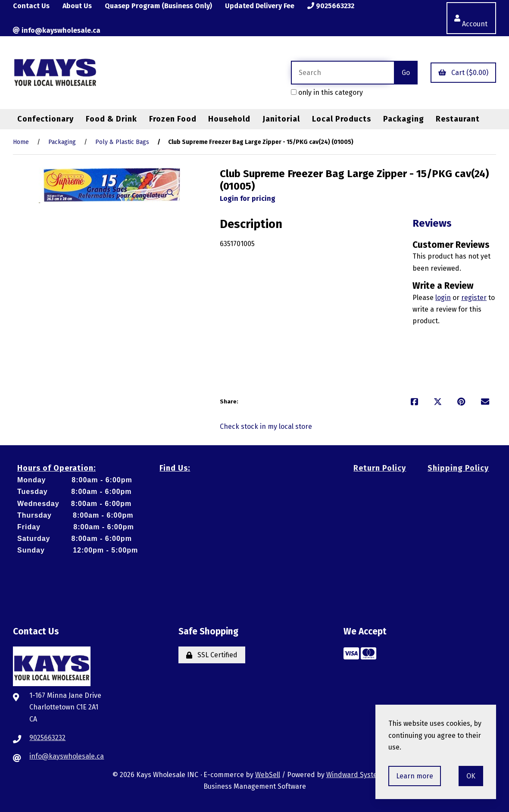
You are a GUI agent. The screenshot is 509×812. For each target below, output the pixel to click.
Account (471, 18)
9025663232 (331, 6)
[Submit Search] (406, 73)
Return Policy (380, 468)
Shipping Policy (458, 468)
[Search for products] (342, 73)
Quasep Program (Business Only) (158, 6)
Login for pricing (248, 198)
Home (21, 142)
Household (229, 119)
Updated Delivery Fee (260, 6)
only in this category (327, 92)
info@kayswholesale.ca (57, 30)
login (443, 298)
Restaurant (458, 119)
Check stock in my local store (266, 426)
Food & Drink (111, 119)
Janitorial (281, 119)
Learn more (415, 776)
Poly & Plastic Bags (122, 142)
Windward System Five (362, 775)
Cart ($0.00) (463, 73)
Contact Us (31, 6)
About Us (77, 6)
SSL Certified (212, 655)
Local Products (342, 119)
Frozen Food (173, 119)
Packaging (404, 119)
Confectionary (45, 119)
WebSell (268, 775)
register (474, 298)
